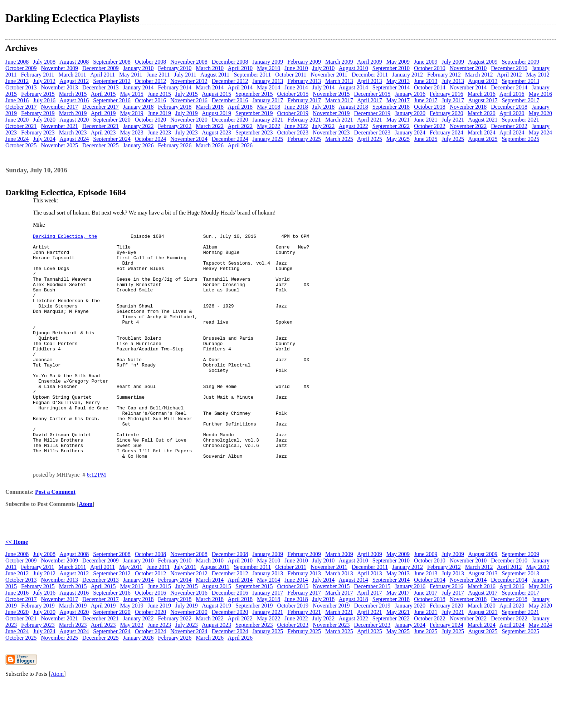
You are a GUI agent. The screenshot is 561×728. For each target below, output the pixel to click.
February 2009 (304, 62)
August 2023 (216, 132)
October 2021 (21, 126)
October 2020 (151, 120)
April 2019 (103, 113)
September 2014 (391, 87)
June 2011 (158, 75)
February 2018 (175, 107)
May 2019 (131, 113)
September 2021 (520, 120)
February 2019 (38, 113)
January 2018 (138, 107)
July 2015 (187, 94)
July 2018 (324, 107)
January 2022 (138, 126)
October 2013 (21, 87)
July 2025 (453, 139)
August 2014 (353, 87)
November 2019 (331, 113)
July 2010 (324, 68)
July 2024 (44, 139)
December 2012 (230, 81)
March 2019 (73, 113)
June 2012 (17, 81)
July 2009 (453, 62)
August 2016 (74, 100)
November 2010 (468, 68)
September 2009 (520, 62)
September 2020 (112, 120)
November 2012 (189, 81)
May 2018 (269, 107)
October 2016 (151, 100)
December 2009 (101, 68)
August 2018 (353, 107)
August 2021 (483, 120)
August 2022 (353, 126)
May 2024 (540, 132)
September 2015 (254, 94)
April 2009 (370, 62)
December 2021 (101, 126)
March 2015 (73, 94)
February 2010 (175, 68)
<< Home (17, 587)
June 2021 (426, 120)
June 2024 (17, 139)
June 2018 (296, 107)
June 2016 (17, 100)
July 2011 (185, 75)
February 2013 (304, 81)
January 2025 (268, 139)
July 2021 (453, 120)
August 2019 (216, 113)
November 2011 (329, 75)
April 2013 (370, 81)
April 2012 (509, 75)
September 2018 (391, 107)
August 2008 (74, 62)
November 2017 (60, 107)
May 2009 (398, 62)
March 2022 (210, 126)
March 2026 (210, 145)
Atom (86, 549)
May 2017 (398, 100)
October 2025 (21, 145)
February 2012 (444, 75)
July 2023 (187, 132)
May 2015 (131, 94)
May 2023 (131, 132)
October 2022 (430, 126)
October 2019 (293, 113)
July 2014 (324, 87)
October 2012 (151, 81)
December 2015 (372, 94)
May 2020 (540, 113)
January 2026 (138, 145)
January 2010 (138, 68)
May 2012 (538, 75)
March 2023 (73, 132)
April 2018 (240, 107)
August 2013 (483, 81)
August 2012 (74, 81)
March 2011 (72, 75)
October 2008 (151, 62)
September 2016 (112, 100)
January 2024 (410, 132)
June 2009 (426, 62)
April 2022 (240, 126)
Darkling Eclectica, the (65, 237)
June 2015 (159, 94)
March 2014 (210, 87)
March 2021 (339, 120)
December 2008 (230, 62)
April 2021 (370, 120)
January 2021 (268, 120)
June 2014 (296, 87)
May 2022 (269, 126)
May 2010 (269, 68)
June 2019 (159, 113)
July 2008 (44, 62)
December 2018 (509, 107)
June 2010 (296, 68)
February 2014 (175, 87)
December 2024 (230, 139)
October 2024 (151, 139)
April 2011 (103, 75)
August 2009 (483, 62)
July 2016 (44, 100)
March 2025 (339, 139)
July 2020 (44, 120)
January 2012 (408, 75)
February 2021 (304, 120)
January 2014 (138, 87)
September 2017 (520, 100)
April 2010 (240, 68)
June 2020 (17, 120)
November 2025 (60, 145)
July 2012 (44, 81)
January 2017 (268, 100)
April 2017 (370, 100)
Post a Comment (55, 537)
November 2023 (331, 132)
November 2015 (331, 94)
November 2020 (189, 120)
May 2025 (398, 139)
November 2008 (189, 62)
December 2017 (101, 107)
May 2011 (131, 75)
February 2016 (447, 94)
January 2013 (268, 81)
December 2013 (101, 87)
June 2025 (426, 139)
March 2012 (479, 75)
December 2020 (230, 120)
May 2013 (398, 81)
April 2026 (240, 145)
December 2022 (509, 126)
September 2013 (520, 81)
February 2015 (38, 94)
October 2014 (430, 87)
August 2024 (74, 139)
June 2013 (426, 81)
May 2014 (269, 87)
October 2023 (293, 132)
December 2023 (372, 132)
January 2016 (410, 94)
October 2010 (430, 68)
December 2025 (101, 145)
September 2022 (391, 126)
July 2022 (324, 126)
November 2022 (468, 126)
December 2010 (509, 68)
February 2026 (175, 145)
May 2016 (540, 94)
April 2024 (512, 132)
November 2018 (468, 107)
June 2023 (159, 132)
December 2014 (509, 87)
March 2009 (339, 62)
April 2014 (240, 87)
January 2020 (410, 113)
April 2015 (103, 94)
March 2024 (482, 132)
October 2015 (293, 94)
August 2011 (215, 75)
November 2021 (60, 126)
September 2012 (112, 81)
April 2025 (370, 139)
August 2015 (216, 94)
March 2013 (339, 81)
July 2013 (453, 81)
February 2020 (447, 113)
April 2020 (512, 113)
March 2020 (482, 113)
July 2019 (187, 113)
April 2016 (512, 94)
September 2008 (112, 62)
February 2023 (38, 132)
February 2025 (304, 139)
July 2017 (453, 100)
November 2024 (189, 139)
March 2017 (339, 100)
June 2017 (426, 100)
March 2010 (210, 68)
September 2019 (254, 113)
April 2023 (103, 132)
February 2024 (447, 132)
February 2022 (175, 126)
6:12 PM (97, 520)
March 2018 (210, 107)
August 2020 (74, 120)
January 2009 (268, 62)
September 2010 (391, 68)
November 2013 (60, 87)
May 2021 (398, 120)
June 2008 (17, 62)
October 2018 (430, 107)
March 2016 (482, 94)
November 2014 (468, 87)
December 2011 (370, 75)
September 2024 (112, 139)
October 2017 (21, 107)
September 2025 (520, 139)
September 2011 (252, 75)
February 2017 (304, 100)
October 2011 (291, 75)
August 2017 (483, 100)
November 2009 (60, 68)
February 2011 (37, 75)
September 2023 (254, 132)
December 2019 (372, 113)
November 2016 (189, 100)
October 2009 (21, 68)
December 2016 (230, 100)
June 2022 (296, 126)
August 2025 (483, 139)
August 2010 (353, 68)
